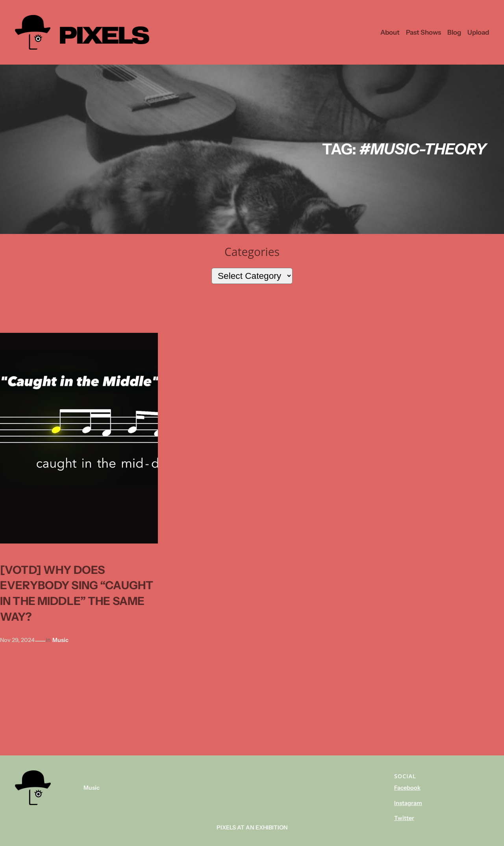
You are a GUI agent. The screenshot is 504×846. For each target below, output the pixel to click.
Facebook (407, 788)
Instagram (408, 803)
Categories (252, 252)
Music (60, 640)
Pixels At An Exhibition (252, 827)
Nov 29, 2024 (17, 640)
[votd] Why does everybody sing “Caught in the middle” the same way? (77, 593)
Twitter (404, 818)
